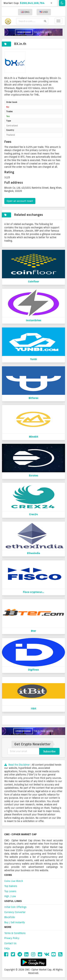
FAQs (7, 949)
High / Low (10, 896)
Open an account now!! (20, 201)
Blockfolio (10, 917)
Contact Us (10, 943)
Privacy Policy (12, 938)
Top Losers (10, 891)
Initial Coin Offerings (15, 907)
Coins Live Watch (14, 881)
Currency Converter (15, 912)
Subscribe (49, 751)
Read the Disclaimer (17, 765)
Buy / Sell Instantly (15, 922)
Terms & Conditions (15, 933)
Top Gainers (11, 886)
